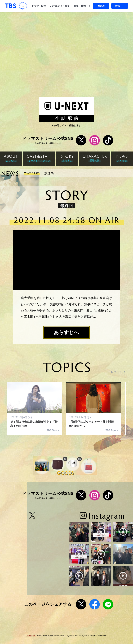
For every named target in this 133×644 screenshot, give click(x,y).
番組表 (101, 6)
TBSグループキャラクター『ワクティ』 (23, 6)
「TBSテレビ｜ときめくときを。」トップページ (11, 6)
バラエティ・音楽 (60, 6)
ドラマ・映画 (39, 6)
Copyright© (31, 636)
